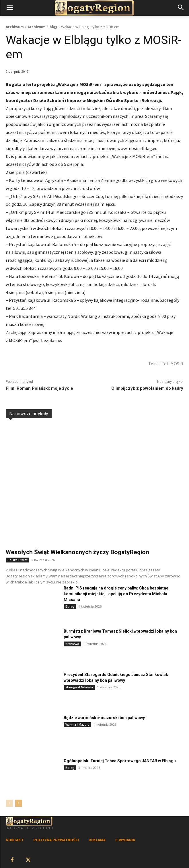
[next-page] (18, 803)
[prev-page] (9, 803)
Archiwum (15, 27)
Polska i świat (17, 560)
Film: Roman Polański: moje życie (39, 388)
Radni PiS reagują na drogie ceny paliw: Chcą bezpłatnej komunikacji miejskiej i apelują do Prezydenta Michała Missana (117, 594)
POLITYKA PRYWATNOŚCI (56, 840)
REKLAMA (97, 840)
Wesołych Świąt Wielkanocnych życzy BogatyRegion (77, 552)
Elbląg (70, 606)
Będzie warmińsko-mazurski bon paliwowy (104, 718)
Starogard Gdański (79, 687)
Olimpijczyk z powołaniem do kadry (147, 388)
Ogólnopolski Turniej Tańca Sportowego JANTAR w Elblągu (120, 761)
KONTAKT (15, 840)
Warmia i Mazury (77, 725)
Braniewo (72, 644)
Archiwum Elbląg (42, 27)
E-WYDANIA (125, 840)
